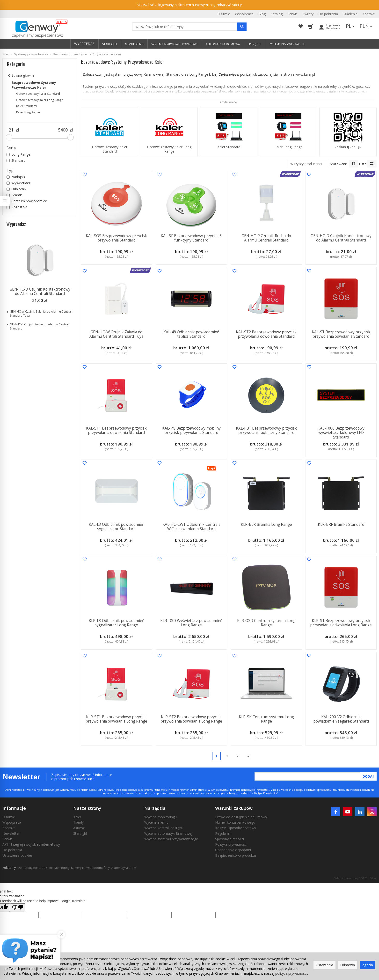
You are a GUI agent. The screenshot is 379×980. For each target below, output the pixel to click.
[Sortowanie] (353, 164)
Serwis (292, 14)
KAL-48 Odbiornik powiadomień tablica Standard (191, 334)
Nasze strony (87, 808)
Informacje (14, 808)
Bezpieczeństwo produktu (236, 855)
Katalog (277, 14)
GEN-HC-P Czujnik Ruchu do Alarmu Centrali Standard (266, 238)
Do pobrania (328, 14)
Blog (262, 14)
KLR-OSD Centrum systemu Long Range (266, 623)
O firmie (224, 14)
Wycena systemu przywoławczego (171, 839)
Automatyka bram (124, 868)
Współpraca (244, 14)
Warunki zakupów (234, 808)
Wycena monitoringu (160, 817)
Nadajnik (16, 177)
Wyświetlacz (18, 183)
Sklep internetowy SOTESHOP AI (355, 878)
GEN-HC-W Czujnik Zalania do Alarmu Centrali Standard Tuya (117, 334)
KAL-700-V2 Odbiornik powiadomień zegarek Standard (341, 719)
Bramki (15, 195)
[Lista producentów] (308, 164)
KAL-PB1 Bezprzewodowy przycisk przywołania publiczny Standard (266, 430)
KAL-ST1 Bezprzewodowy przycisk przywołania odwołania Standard (117, 430)
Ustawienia (324, 965)
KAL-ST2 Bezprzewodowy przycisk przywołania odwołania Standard (266, 334)
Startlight (80, 833)
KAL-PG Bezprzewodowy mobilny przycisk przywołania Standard (191, 430)
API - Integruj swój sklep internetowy (31, 844)
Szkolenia (350, 14)
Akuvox (79, 828)
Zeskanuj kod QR (348, 147)
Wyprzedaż (16, 224)
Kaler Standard (229, 147)
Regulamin (223, 833)
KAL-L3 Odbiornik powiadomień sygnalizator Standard (117, 527)
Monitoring (62, 868)
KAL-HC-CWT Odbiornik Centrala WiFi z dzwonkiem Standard (191, 527)
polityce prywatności (291, 973)
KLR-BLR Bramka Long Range (266, 524)
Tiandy (78, 822)
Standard (16, 160)
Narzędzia (155, 808)
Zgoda (368, 965)
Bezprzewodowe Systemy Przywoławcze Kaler (34, 85)
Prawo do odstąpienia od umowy (241, 817)
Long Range (18, 154)
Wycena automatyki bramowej (168, 833)
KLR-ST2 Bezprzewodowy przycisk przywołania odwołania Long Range (191, 719)
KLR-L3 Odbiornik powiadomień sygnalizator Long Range (117, 623)
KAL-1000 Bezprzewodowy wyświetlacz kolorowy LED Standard (341, 433)
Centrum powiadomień (27, 201)
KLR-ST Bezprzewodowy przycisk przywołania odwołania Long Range (341, 623)
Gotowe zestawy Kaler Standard (110, 149)
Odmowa (348, 965)
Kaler (77, 817)
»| (249, 756)
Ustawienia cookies (18, 855)
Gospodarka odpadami (233, 850)
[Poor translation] (18, 908)
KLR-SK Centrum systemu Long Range (266, 719)
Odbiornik (16, 189)
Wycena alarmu (156, 822)
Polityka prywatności (231, 844)
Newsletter (11, 833)
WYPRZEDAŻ (84, 44)
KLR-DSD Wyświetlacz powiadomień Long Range (191, 623)
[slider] (9, 137)
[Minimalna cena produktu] (11, 130)
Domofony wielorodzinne (35, 868)
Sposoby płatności (230, 839)
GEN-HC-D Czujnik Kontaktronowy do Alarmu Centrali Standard (341, 238)
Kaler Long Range (288, 147)
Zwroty (308, 14)
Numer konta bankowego (235, 822)
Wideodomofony (98, 868)
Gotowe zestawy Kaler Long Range (169, 149)
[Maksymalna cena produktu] (63, 130)
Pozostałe (17, 207)
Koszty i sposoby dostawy (236, 828)
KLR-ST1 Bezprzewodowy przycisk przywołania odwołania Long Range (117, 719)
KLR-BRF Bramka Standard (341, 524)
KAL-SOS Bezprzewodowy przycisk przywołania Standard (117, 238)
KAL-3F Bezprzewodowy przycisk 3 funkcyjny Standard (191, 238)
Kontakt (368, 14)
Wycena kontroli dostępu (164, 828)
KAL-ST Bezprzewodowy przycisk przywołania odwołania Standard (341, 334)
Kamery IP (78, 868)
